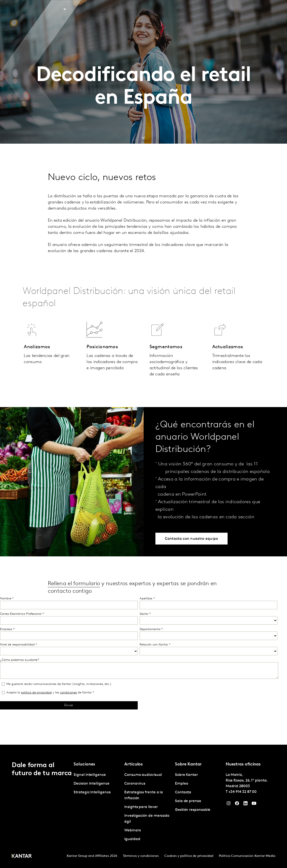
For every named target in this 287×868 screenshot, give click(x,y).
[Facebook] (237, 804)
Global (263, 9)
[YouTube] (254, 804)
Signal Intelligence (90, 775)
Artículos (80, 9)
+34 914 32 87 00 (243, 792)
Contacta (245, 9)
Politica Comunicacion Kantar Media (247, 856)
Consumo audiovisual (143, 775)
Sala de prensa (188, 801)
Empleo (226, 9)
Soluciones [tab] (54, 9)
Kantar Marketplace (113, 9)
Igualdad (132, 839)
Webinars (132, 830)
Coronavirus (135, 784)
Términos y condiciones (141, 856)
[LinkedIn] (245, 804)
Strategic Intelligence (92, 792)
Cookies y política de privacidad (189, 856)
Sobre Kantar (205, 9)
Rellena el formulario (74, 599)
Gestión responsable (193, 810)
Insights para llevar (141, 807)
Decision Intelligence (91, 784)
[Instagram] (229, 804)
